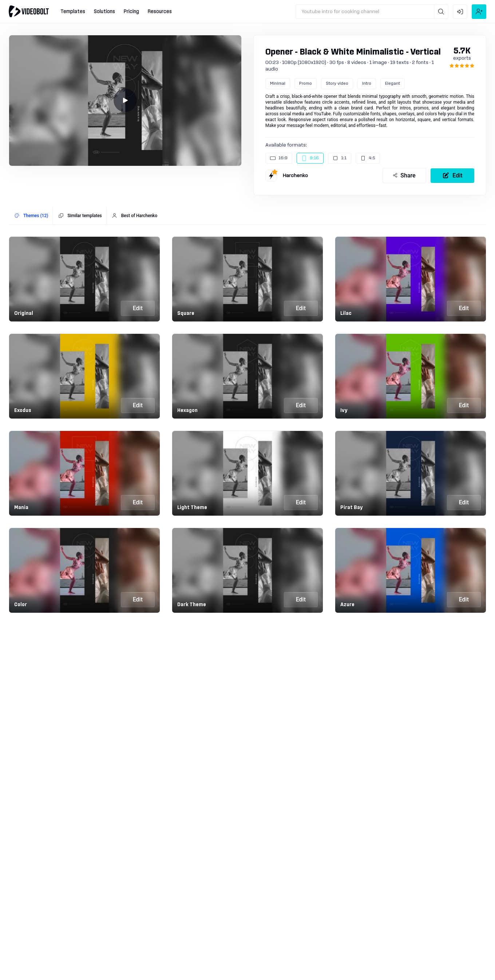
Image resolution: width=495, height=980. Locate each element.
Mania (21, 508)
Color (21, 605)
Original (24, 313)
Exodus (23, 411)
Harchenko (295, 176)
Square (186, 313)
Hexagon (187, 411)
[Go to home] (29, 11)
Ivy (344, 411)
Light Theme (192, 508)
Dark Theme (192, 605)
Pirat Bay (352, 508)
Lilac (346, 313)
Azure (347, 605)
